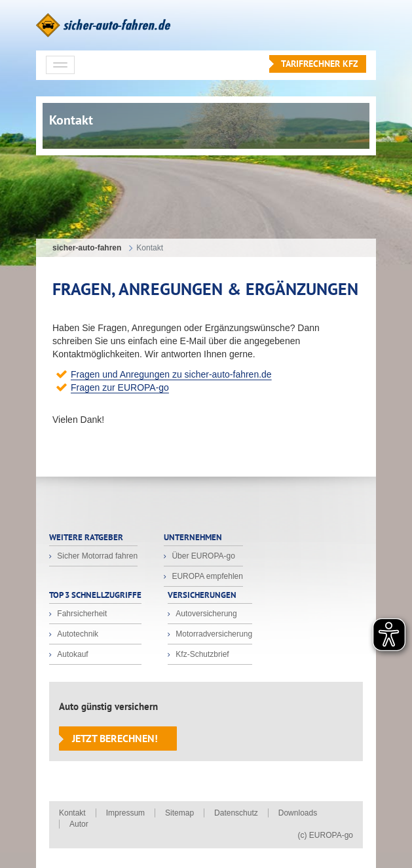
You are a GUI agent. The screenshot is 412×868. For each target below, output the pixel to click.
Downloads (298, 813)
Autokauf (72, 654)
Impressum (125, 813)
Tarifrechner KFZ (320, 64)
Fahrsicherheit (81, 614)
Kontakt (72, 813)
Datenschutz (236, 813)
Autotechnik (77, 634)
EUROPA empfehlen (206, 576)
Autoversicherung (205, 614)
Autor (79, 824)
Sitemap (179, 813)
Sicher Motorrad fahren (96, 556)
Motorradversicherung (213, 634)
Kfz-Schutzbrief (201, 654)
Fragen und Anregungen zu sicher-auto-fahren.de (171, 374)
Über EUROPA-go (202, 556)
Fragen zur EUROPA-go (120, 387)
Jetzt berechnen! (115, 738)
